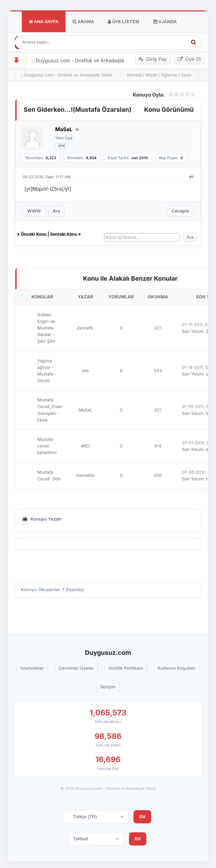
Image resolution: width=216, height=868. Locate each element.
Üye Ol (189, 59)
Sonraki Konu (64, 234)
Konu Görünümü (169, 110)
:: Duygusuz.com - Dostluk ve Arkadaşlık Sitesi (66, 75)
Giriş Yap (153, 59)
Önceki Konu (34, 234)
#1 (191, 177)
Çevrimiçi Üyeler (76, 668)
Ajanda (165, 22)
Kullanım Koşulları (176, 668)
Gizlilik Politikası (126, 668)
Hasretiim (86, 475)
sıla (85, 370)
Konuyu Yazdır (46, 519)
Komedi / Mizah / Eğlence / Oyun (159, 75)
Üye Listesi (124, 22)
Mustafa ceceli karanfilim (47, 446)
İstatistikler (32, 668)
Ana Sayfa (44, 22)
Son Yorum (193, 331)
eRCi (85, 446)
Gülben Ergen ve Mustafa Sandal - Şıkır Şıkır (47, 328)
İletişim (108, 687)
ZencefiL (86, 328)
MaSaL (85, 410)
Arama (83, 22)
